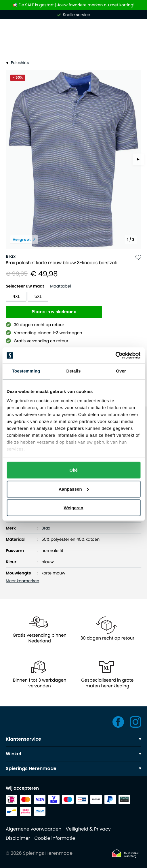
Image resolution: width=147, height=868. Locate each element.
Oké (73, 470)
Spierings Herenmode (73, 768)
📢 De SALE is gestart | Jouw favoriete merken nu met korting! (74, 5)
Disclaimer (18, 838)
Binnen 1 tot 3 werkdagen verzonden (40, 683)
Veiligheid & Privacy (88, 829)
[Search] (73, 46)
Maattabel (60, 286)
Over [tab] (121, 371)
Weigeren (73, 508)
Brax (11, 257)
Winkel (73, 754)
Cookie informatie (55, 838)
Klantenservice (73, 739)
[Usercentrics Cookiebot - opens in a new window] (115, 355)
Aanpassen (74, 489)
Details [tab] (74, 371)
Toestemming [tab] (26, 371)
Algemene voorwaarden (34, 829)
